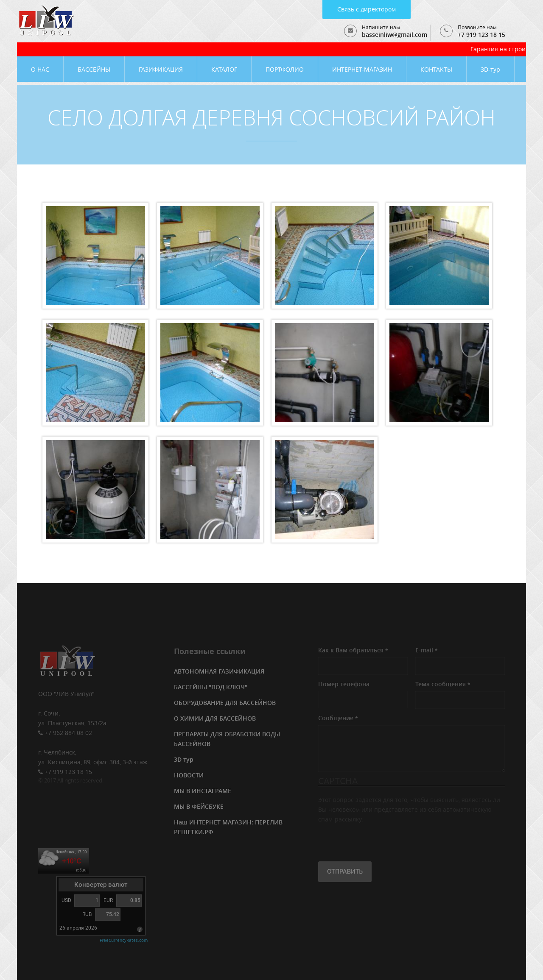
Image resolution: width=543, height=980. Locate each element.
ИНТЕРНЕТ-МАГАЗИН (362, 69)
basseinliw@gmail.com (395, 35)
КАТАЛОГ (224, 69)
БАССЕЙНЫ (94, 69)
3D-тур (490, 69)
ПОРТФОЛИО (285, 69)
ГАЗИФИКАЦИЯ (161, 69)
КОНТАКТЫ (436, 69)
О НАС (40, 69)
